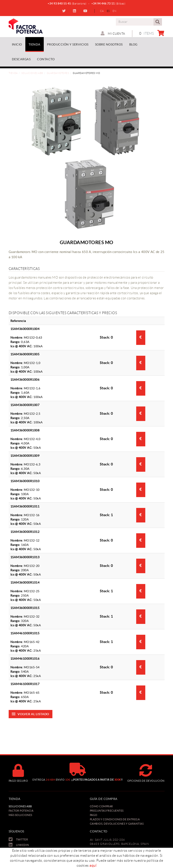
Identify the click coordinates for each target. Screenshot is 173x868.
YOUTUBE (86, 11)
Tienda (13, 73)
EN (114, 11)
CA (102, 11)
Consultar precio (141, 337)
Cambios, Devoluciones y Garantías (117, 824)
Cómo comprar (101, 806)
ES (108, 11)
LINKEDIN (75, 11)
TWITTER (64, 11)
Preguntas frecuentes (107, 811)
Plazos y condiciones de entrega (115, 819)
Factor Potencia (21, 811)
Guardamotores (58, 73)
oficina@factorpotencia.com (109, 866)
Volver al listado (31, 714)
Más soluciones (20, 815)
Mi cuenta (113, 33)
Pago (94, 815)
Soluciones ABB (32, 73)
